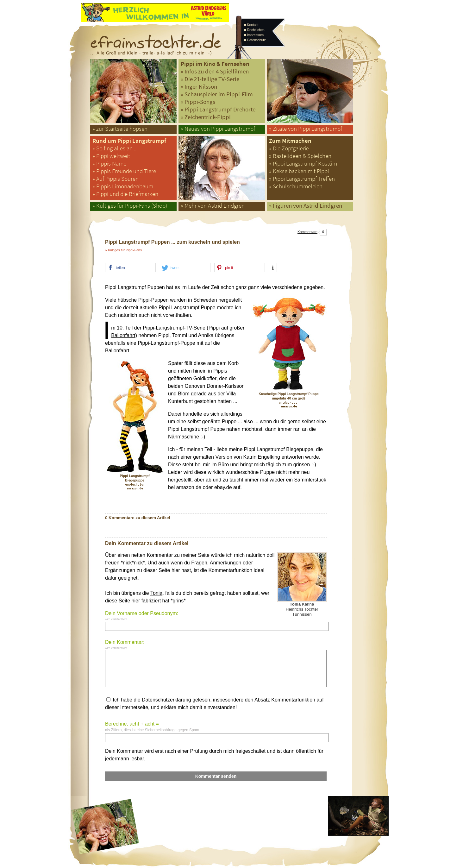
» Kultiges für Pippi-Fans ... (125, 250)
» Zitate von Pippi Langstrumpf (306, 129)
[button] (130, 268)
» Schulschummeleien (296, 186)
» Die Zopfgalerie (289, 148)
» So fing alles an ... (115, 148)
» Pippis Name (109, 164)
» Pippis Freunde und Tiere (124, 171)
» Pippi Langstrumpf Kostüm (303, 164)
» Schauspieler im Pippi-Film (217, 94)
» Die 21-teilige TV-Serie (210, 79)
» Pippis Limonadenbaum (123, 186)
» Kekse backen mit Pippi (299, 171)
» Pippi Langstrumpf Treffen (302, 179)
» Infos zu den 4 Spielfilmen (215, 71)
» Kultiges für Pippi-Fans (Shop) (130, 206)
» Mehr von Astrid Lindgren (213, 206)
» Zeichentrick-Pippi (206, 117)
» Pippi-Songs (198, 102)
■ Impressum (254, 35)
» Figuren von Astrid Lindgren (306, 206)
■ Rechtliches (254, 30)
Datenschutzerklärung (166, 700)
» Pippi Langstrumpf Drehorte (218, 109)
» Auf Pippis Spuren (116, 179)
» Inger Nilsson (199, 87)
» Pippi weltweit (111, 156)
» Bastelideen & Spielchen (300, 156)
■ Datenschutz (255, 40)
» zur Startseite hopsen (120, 129)
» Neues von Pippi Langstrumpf (218, 129)
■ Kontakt (251, 25)
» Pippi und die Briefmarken (125, 194)
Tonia (156, 593)
